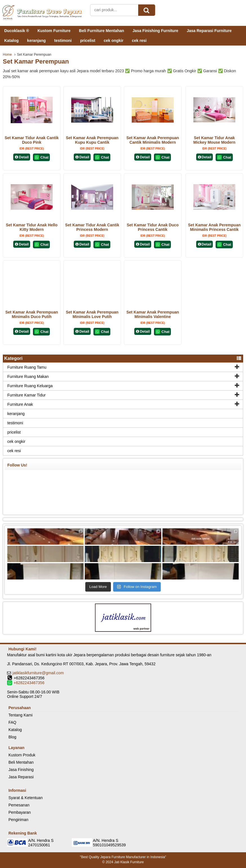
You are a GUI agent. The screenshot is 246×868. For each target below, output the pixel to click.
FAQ (12, 722)
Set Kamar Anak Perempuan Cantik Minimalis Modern (153, 140)
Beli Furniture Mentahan (102, 31)
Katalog (11, 40)
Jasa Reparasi (21, 777)
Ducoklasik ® (17, 31)
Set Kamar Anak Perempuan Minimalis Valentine (153, 314)
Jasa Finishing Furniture (156, 31)
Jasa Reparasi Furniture (209, 31)
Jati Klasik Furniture (129, 862)
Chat (42, 157)
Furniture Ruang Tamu (27, 367)
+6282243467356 (29, 683)
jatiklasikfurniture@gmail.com (38, 673)
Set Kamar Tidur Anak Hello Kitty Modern (32, 227)
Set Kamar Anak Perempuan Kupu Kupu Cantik (92, 140)
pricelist (88, 40)
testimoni (63, 40)
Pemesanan (19, 805)
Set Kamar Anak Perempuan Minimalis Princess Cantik (214, 227)
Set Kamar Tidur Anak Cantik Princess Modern (92, 227)
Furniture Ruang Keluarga (30, 386)
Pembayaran (20, 812)
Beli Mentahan (21, 762)
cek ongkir (113, 40)
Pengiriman (18, 820)
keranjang (36, 40)
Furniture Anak (20, 404)
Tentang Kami (21, 715)
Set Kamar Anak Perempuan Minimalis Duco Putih (32, 314)
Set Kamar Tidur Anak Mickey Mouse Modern (214, 140)
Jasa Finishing (21, 770)
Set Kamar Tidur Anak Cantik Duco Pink (32, 140)
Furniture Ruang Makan (28, 376)
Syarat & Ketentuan (25, 798)
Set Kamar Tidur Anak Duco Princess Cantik (153, 227)
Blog (12, 737)
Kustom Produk (22, 755)
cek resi (139, 40)
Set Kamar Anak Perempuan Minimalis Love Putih (92, 314)
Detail (22, 157)
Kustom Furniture (54, 31)
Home (7, 55)
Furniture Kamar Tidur (26, 395)
